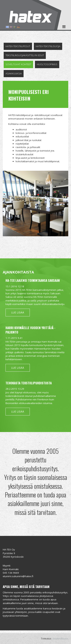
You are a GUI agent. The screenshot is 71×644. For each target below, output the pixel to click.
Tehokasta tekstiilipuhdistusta (29, 383)
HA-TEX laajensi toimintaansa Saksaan (33, 280)
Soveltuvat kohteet (18, 64)
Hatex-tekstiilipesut (18, 46)
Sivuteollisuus (60, 638)
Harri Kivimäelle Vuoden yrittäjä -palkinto (30, 330)
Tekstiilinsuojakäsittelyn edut (25, 55)
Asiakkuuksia (14, 73)
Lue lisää (18, 312)
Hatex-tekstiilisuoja (48, 46)
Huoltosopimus (47, 64)
